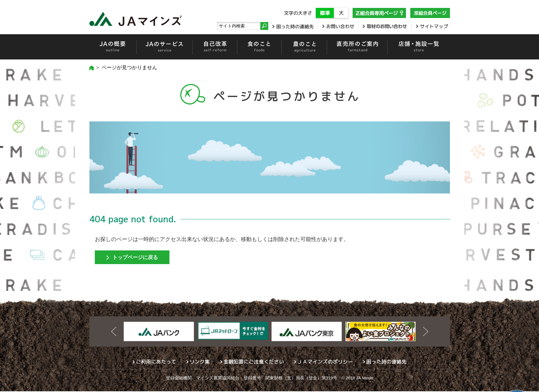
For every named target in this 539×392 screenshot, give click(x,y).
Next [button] (426, 332)
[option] (159, 332)
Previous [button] (114, 332)
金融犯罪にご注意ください (254, 362)
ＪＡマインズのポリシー (325, 362)
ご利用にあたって (156, 362)
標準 (325, 13)
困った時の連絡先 (386, 362)
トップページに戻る (138, 257)
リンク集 (200, 362)
